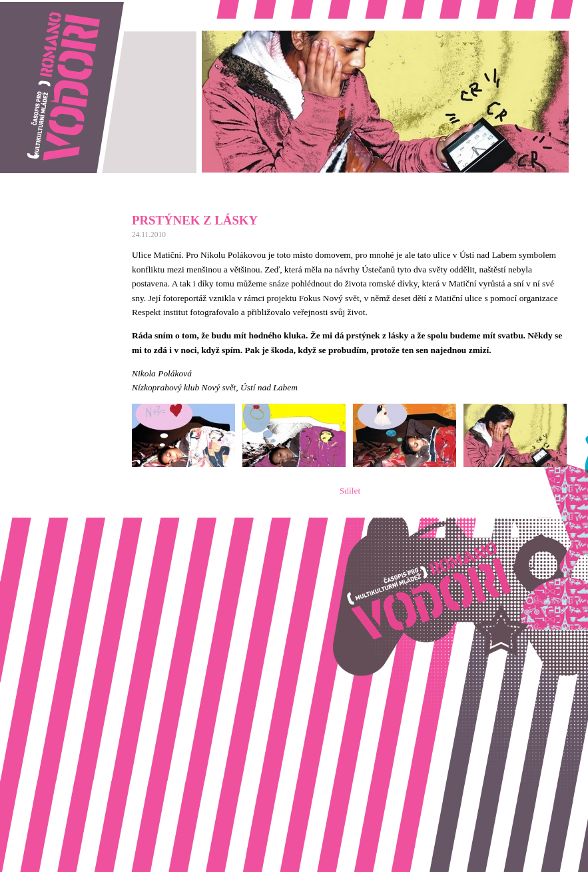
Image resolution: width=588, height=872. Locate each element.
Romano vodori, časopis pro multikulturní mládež (89, 7)
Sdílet (350, 491)
